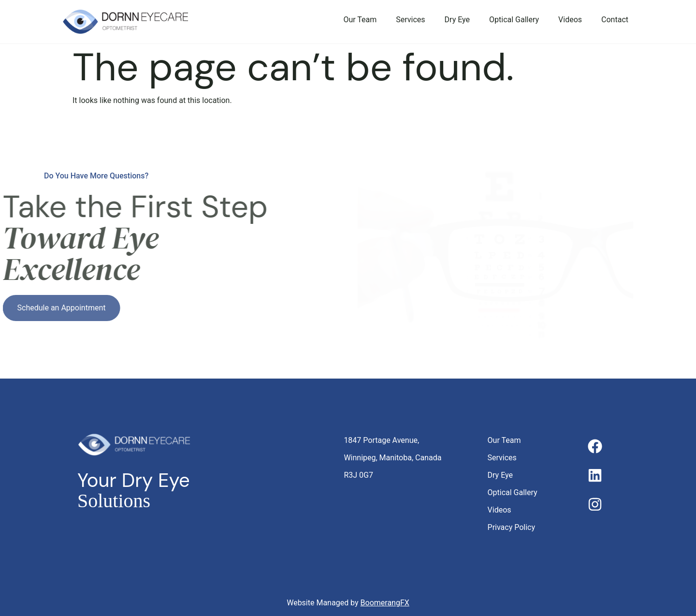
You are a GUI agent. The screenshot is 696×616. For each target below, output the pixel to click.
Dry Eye (457, 20)
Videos (570, 20)
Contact (615, 20)
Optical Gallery (514, 20)
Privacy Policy (512, 527)
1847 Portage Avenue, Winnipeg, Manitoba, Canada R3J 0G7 (392, 458)
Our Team (360, 20)
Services (410, 20)
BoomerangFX (385, 603)
